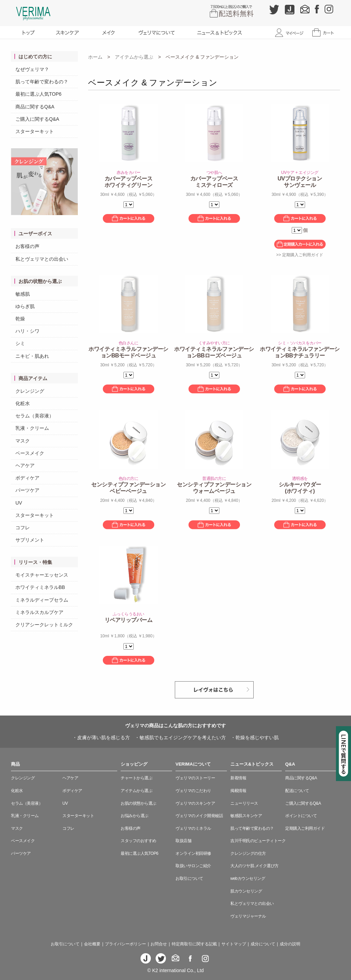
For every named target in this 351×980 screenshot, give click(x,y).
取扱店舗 (183, 841)
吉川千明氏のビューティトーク (258, 841)
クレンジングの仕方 (248, 853)
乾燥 (20, 319)
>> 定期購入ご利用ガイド (300, 255)
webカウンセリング (248, 878)
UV (19, 503)
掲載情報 (238, 791)
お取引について (189, 878)
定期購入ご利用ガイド (305, 828)
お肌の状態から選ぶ (138, 803)
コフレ (23, 528)
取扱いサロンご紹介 (193, 866)
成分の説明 (290, 944)
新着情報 (238, 778)
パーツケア (27, 490)
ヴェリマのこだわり (193, 791)
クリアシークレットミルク (44, 625)
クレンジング (30, 391)
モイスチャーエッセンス (42, 575)
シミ (20, 343)
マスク (23, 441)
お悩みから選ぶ (135, 816)
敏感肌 (23, 294)
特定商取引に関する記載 (194, 944)
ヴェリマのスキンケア (195, 803)
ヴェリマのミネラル (193, 828)
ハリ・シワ (27, 331)
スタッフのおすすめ (138, 841)
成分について (263, 944)
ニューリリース (244, 803)
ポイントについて (301, 816)
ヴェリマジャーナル (248, 916)
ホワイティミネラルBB (40, 587)
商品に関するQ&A (35, 107)
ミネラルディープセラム (42, 600)
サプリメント (30, 540)
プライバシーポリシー (125, 944)
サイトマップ (234, 944)
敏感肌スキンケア (246, 816)
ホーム (95, 57)
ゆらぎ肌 (25, 306)
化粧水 (23, 403)
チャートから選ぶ (136, 778)
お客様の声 (27, 246)
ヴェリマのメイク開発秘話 (199, 816)
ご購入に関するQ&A (37, 119)
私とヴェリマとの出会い (42, 259)
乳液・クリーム (32, 428)
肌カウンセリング (246, 891)
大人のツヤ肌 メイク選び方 (255, 866)
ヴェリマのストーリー (195, 778)
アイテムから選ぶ (134, 57)
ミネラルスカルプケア (39, 612)
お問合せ (159, 944)
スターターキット (35, 131)
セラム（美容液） (35, 416)
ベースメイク (30, 453)
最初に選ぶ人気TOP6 (38, 94)
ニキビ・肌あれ (32, 356)
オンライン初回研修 (193, 853)
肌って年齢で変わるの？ (42, 82)
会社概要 (92, 944)
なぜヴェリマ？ (32, 69)
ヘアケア (25, 465)
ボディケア (27, 478)
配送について (297, 791)
